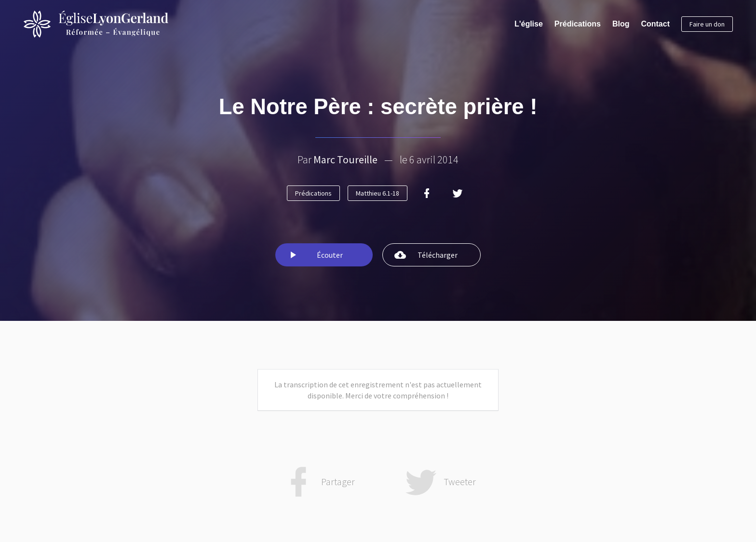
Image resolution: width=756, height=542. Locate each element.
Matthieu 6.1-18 (378, 193)
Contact (655, 24)
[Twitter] (458, 193)
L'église (529, 24)
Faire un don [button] (707, 24)
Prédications (578, 24)
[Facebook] (427, 193)
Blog (621, 24)
